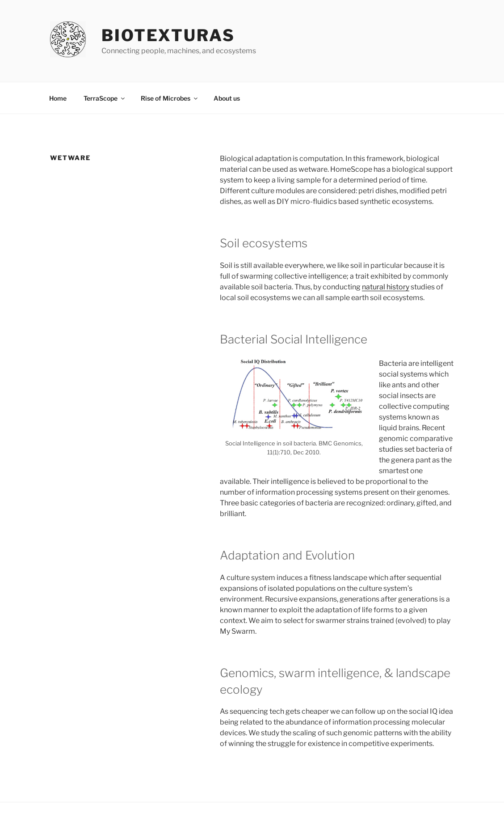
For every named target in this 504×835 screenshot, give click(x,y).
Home (58, 98)
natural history (386, 287)
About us (227, 98)
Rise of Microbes (170, 98)
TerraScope (105, 98)
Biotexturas (168, 35)
